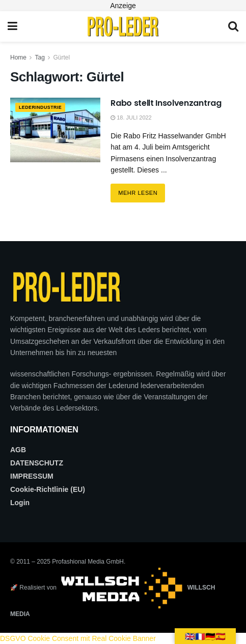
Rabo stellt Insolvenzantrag (166, 103)
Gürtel (62, 57)
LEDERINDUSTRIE (45, 108)
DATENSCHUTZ (37, 463)
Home (18, 57)
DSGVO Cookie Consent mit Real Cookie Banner (78, 638)
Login (20, 503)
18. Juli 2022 (131, 118)
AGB (18, 450)
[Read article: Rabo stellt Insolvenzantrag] (55, 130)
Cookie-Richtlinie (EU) (48, 489)
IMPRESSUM (32, 476)
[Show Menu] (12, 26)
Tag (39, 57)
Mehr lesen (142, 190)
